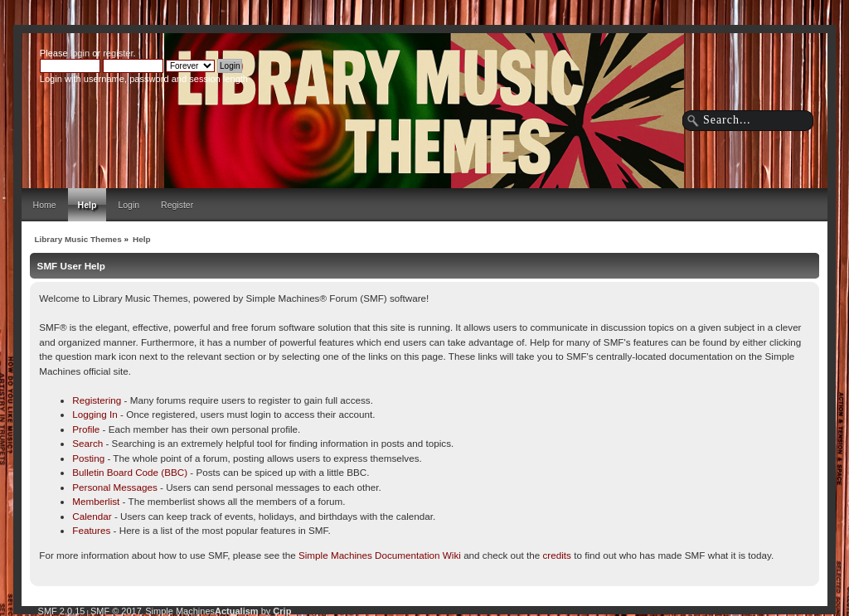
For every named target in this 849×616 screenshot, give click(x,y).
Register (177, 205)
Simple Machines (180, 611)
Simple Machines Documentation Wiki (380, 555)
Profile (86, 429)
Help (87, 205)
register (118, 53)
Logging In (95, 414)
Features (91, 530)
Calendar (92, 516)
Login (129, 205)
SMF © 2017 (116, 611)
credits (557, 555)
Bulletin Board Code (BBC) (130, 472)
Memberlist (96, 501)
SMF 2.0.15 (62, 611)
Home (45, 205)
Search (87, 443)
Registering (97, 400)
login (80, 53)
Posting (88, 458)
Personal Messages (115, 487)
